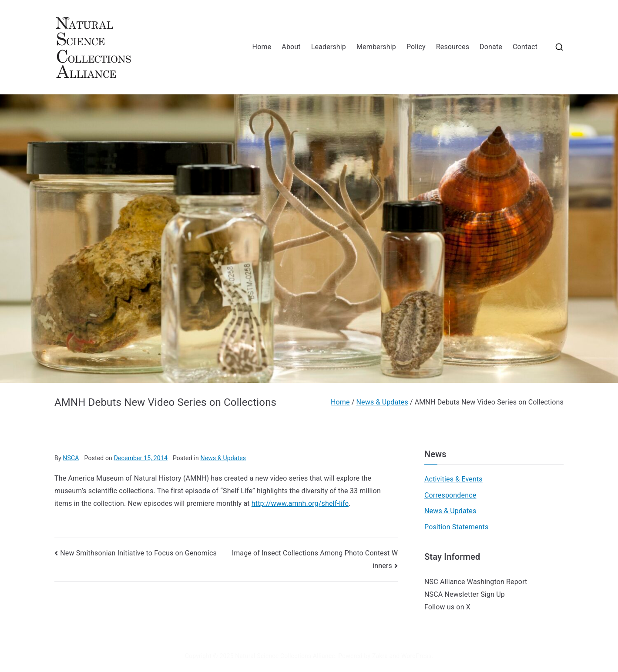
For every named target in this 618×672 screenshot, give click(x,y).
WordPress (416, 656)
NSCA (71, 458)
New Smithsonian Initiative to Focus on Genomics (138, 553)
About (291, 47)
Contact (525, 47)
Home (262, 47)
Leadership (329, 47)
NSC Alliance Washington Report (476, 582)
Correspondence (450, 495)
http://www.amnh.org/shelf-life (300, 503)
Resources (453, 47)
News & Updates (223, 458)
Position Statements (456, 527)
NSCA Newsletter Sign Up (465, 594)
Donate (491, 47)
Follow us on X (447, 607)
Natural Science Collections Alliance (285, 656)
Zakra (380, 656)
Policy (416, 47)
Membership (376, 47)
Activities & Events (453, 479)
